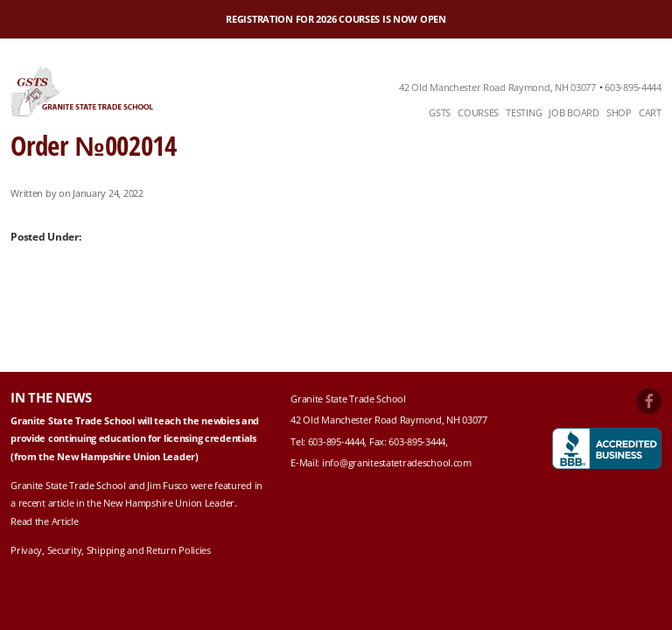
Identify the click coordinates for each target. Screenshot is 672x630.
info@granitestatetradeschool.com (397, 462)
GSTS (440, 112)
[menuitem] (440, 113)
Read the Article (44, 521)
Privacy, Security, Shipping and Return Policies (111, 550)
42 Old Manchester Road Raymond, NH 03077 (497, 87)
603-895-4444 (633, 87)
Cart (650, 112)
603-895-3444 (417, 441)
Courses (478, 112)
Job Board (574, 112)
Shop (619, 112)
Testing (524, 112)
